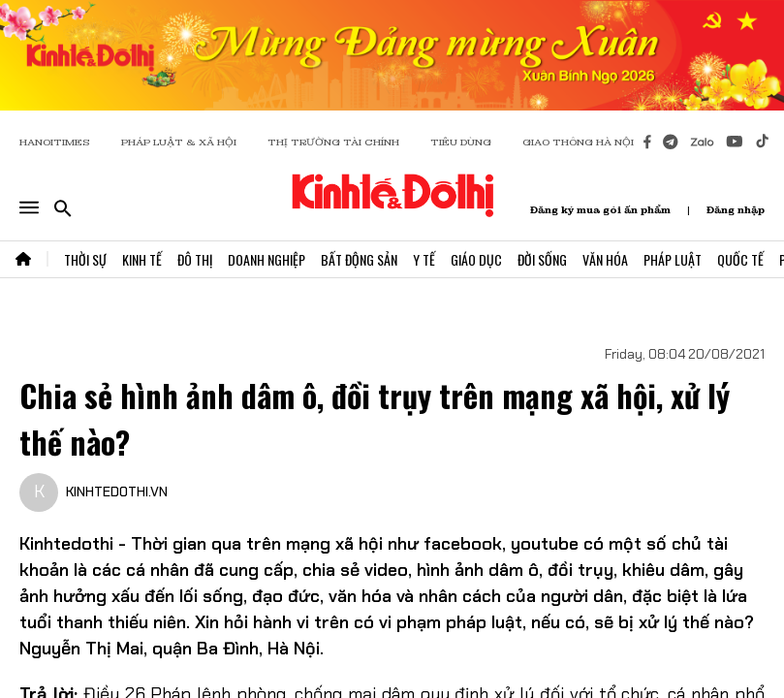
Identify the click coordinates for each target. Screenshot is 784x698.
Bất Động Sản (359, 259)
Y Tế (424, 259)
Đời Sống (542, 259)
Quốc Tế (740, 259)
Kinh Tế (142, 259)
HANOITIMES (55, 142)
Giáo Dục (476, 259)
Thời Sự (85, 259)
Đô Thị (195, 259)
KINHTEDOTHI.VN (117, 492)
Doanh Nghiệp (267, 259)
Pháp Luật (673, 259)
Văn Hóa (605, 259)
